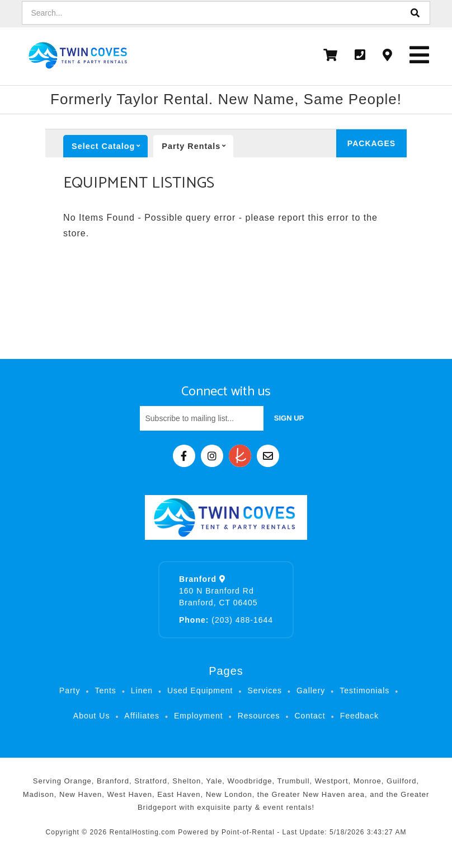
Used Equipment (200, 690)
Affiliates (142, 716)
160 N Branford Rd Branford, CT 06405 (218, 591)
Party (197, 146)
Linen (142, 690)
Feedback (359, 716)
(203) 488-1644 (226, 620)
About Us (92, 716)
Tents (105, 690)
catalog (110, 146)
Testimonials (364, 690)
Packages (371, 143)
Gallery (311, 690)
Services (265, 690)
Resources (259, 716)
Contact (310, 716)
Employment (199, 716)
